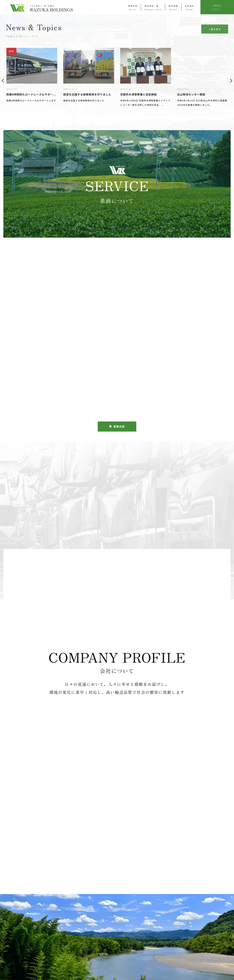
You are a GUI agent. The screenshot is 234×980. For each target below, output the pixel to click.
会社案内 (190, 7)
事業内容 (133, 7)
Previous (3, 83)
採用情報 (173, 7)
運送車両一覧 (153, 7)
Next (231, 83)
